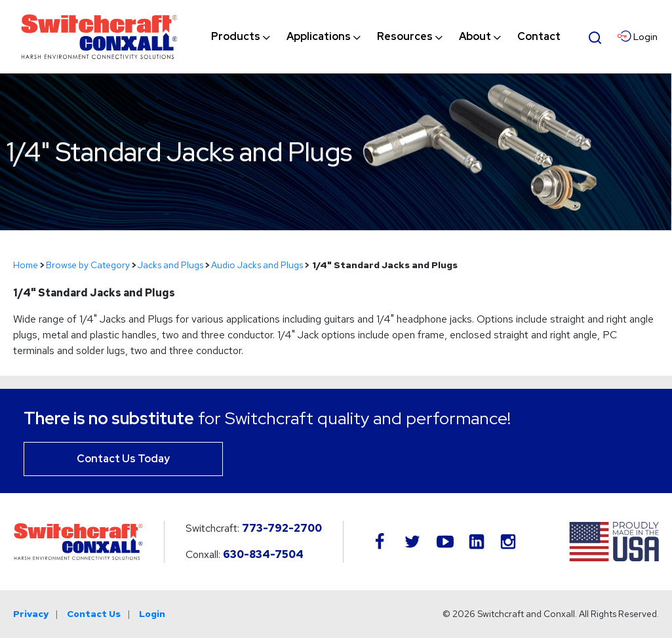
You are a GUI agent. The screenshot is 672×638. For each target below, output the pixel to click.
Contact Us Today (123, 459)
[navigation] (386, 37)
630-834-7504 (263, 554)
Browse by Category (88, 265)
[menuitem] (236, 37)
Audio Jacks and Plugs (257, 265)
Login (152, 614)
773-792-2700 (282, 528)
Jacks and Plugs (170, 265)
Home (26, 265)
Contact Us (94, 614)
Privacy (31, 614)
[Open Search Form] (595, 36)
